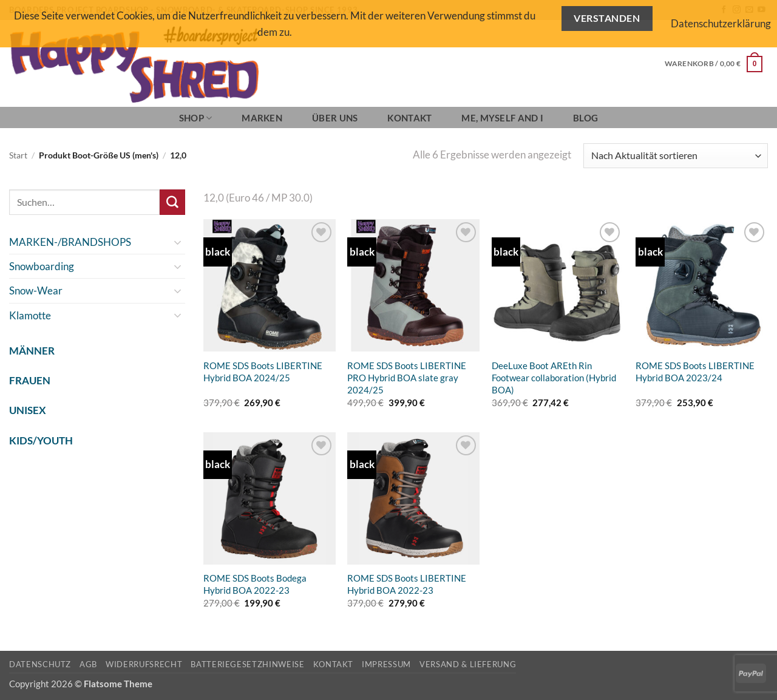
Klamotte (30, 315)
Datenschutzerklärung (721, 23)
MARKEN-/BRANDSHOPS (70, 242)
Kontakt (409, 118)
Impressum (386, 664)
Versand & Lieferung (468, 664)
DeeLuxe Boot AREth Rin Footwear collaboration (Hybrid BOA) (554, 378)
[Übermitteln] (172, 202)
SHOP (196, 118)
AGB (88, 664)
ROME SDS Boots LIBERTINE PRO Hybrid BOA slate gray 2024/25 (407, 378)
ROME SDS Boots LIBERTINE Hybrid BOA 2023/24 (695, 372)
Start (18, 155)
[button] (714, 64)
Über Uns (335, 118)
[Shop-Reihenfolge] (676, 156)
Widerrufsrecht (144, 664)
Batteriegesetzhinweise (247, 664)
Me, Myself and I (502, 118)
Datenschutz (40, 664)
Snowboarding (42, 266)
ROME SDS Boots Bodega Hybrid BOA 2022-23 (255, 584)
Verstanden (607, 18)
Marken (262, 118)
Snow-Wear (36, 291)
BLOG (585, 118)
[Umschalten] (178, 242)
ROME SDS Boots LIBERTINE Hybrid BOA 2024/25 (263, 372)
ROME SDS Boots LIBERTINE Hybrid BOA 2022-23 (407, 584)
